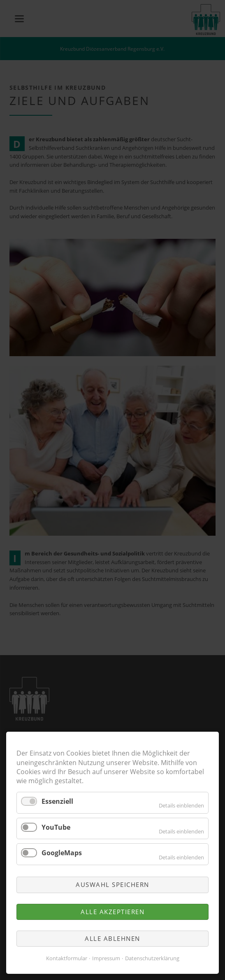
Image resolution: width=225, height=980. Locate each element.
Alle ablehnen (113, 938)
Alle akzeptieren (113, 912)
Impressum (106, 958)
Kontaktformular (67, 958)
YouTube (56, 827)
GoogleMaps (62, 853)
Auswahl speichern (113, 884)
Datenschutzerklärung (152, 958)
